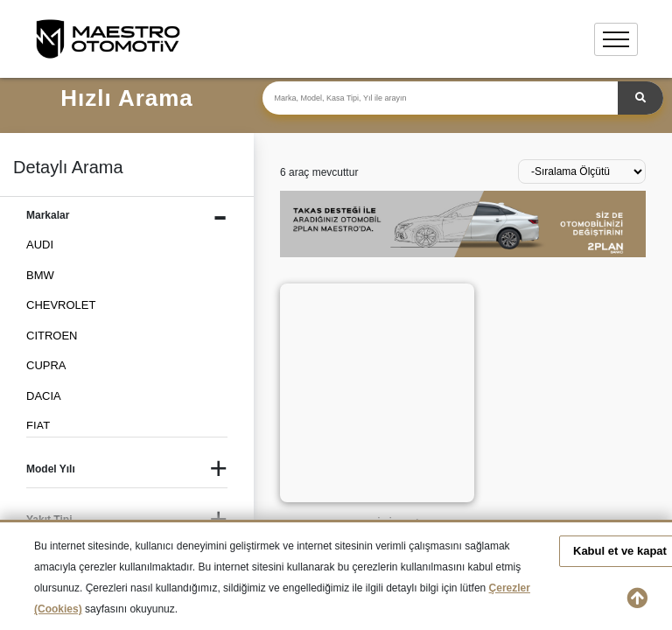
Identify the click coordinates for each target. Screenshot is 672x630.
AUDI (40, 245)
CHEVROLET (61, 305)
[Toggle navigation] (616, 39)
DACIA (44, 396)
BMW (40, 275)
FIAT (38, 426)
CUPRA (46, 365)
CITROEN (52, 336)
